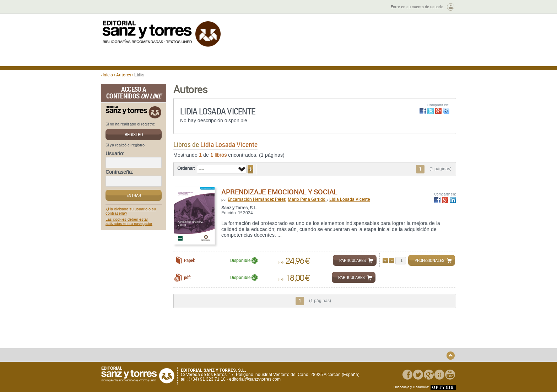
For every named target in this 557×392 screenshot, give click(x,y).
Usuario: (115, 154)
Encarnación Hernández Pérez (257, 199)
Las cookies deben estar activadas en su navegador (129, 222)
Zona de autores (120, 7)
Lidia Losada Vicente (350, 199)
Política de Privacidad (390, 335)
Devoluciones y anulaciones (226, 346)
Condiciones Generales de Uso (321, 335)
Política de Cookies (387, 347)
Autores (124, 75)
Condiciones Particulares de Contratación (318, 343)
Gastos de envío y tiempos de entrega (150, 343)
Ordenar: (186, 168)
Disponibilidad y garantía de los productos (230, 338)
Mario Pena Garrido (307, 199)
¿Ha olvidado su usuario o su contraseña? (131, 211)
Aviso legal (379, 341)
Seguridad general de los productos (234, 351)
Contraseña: (119, 172)
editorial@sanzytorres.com (255, 380)
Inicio (108, 75)
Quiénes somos (137, 335)
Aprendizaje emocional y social (279, 192)
